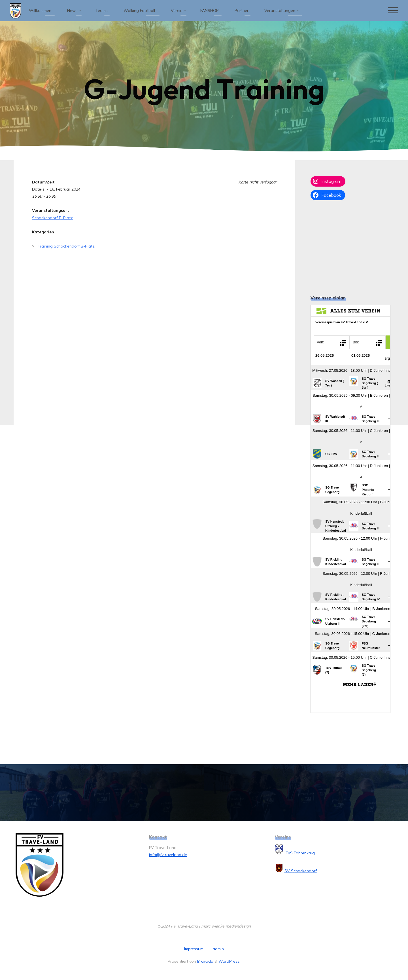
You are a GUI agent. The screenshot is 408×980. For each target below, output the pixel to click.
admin (218, 949)
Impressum (194, 949)
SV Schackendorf (301, 871)
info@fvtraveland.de (168, 855)
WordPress (229, 961)
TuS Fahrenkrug (300, 853)
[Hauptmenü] (393, 11)
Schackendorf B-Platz (52, 218)
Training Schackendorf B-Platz (66, 246)
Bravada (205, 961)
